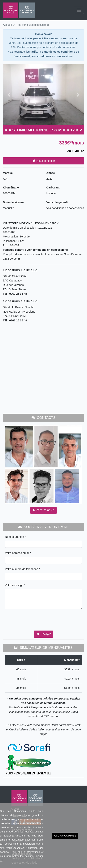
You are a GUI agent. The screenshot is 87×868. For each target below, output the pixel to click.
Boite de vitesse (13, 202)
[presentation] (34, 620)
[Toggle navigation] (79, 10)
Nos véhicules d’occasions (33, 25)
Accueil (7, 25)
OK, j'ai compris (65, 836)
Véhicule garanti (57, 202)
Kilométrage (11, 188)
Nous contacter (44, 161)
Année (51, 173)
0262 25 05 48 (43, 510)
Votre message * (15, 585)
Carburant (53, 188)
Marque (8, 173)
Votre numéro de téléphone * (22, 569)
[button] (9, 95)
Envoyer (44, 634)
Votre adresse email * (18, 553)
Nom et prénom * (15, 537)
